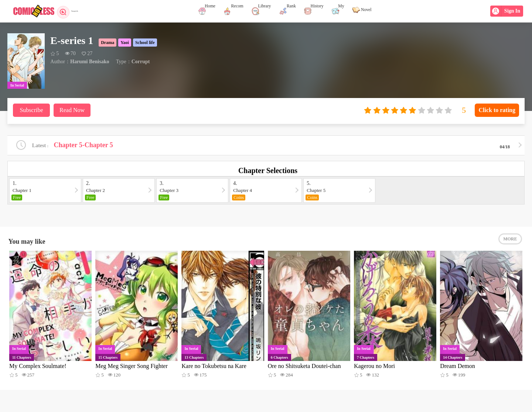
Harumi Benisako (90, 62)
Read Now (72, 110)
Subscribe (31, 110)
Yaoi (125, 43)
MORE (510, 244)
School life (145, 43)
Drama (108, 43)
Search (73, 11)
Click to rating (497, 110)
